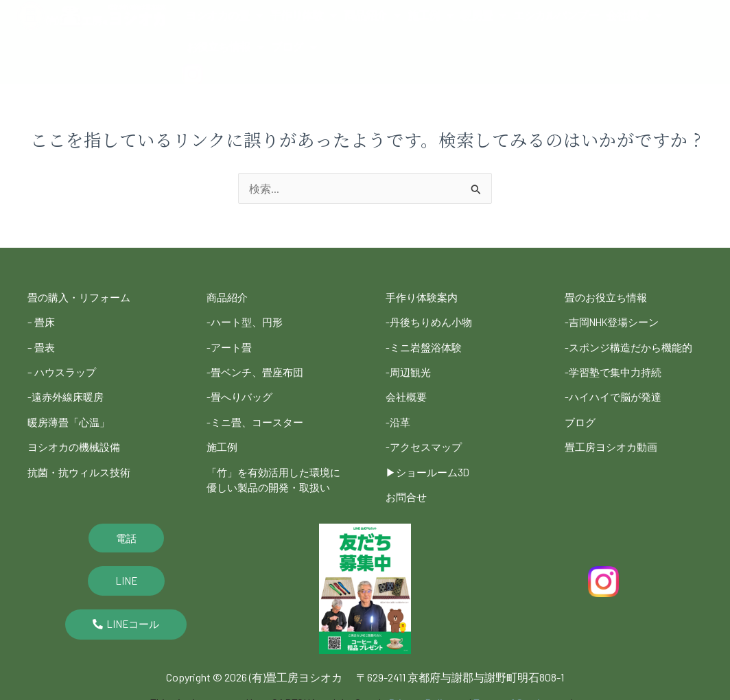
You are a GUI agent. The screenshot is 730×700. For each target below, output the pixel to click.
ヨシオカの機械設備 (77, 437)
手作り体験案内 (424, 297)
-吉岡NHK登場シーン (616, 320)
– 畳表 (42, 343)
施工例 (430, 16)
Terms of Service (512, 692)
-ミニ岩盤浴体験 (426, 343)
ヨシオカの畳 (224, 16)
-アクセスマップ (426, 437)
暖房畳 (483, 16)
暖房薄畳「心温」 (71, 413)
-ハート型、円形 (247, 320)
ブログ (294, 47)
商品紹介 (373, 16)
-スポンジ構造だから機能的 (633, 343)
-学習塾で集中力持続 (616, 367)
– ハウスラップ (64, 367)
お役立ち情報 (225, 47)
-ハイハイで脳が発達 (616, 390)
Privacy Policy (421, 692)
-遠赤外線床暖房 (68, 390)
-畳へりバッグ (242, 390)
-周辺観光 (410, 367)
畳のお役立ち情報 (609, 297)
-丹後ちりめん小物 (432, 320)
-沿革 (399, 413)
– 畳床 (42, 320)
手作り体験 (304, 16)
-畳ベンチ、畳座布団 (258, 367)
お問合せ (408, 483)
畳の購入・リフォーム (82, 297)
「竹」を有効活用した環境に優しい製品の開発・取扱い (272, 474)
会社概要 (634, 16)
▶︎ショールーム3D (430, 460)
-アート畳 (231, 343)
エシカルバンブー (556, 15)
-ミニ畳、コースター (258, 413)
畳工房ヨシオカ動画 (614, 437)
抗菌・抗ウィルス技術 (82, 460)
